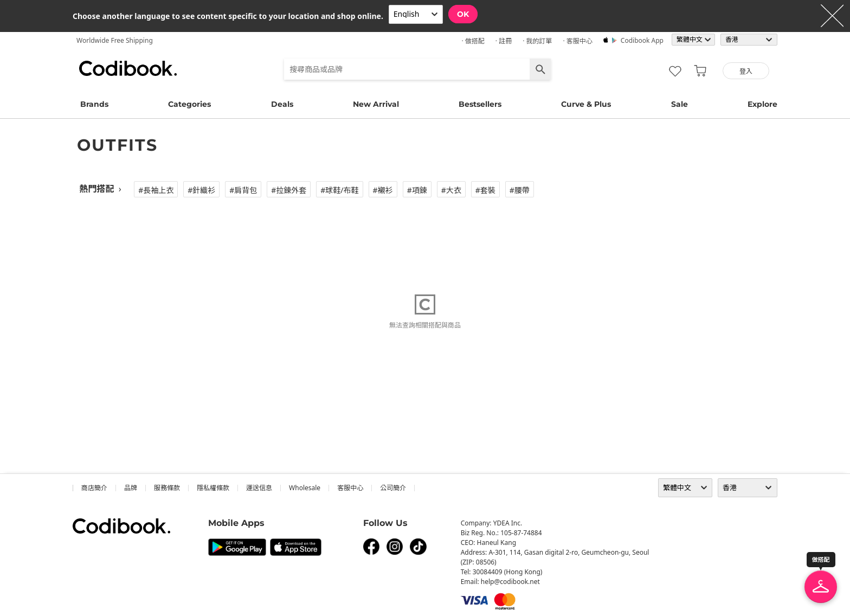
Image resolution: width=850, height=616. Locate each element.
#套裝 (485, 190)
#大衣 (451, 190)
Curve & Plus (586, 104)
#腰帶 (520, 190)
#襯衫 (383, 190)
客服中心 (350, 488)
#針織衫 (201, 190)
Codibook (128, 68)
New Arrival (376, 104)
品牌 (131, 488)
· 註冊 (504, 41)
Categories (189, 104)
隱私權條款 (213, 488)
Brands (94, 104)
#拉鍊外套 (289, 190)
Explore (762, 104)
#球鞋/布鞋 (339, 190)
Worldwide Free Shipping (115, 40)
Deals (282, 104)
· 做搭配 (473, 41)
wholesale (305, 488)
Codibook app (642, 40)
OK (463, 14)
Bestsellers (480, 104)
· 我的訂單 (537, 41)
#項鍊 (417, 190)
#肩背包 (243, 190)
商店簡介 (94, 488)
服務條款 (167, 488)
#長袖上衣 (156, 190)
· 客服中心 (577, 41)
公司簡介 (393, 488)
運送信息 (259, 488)
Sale (680, 104)
